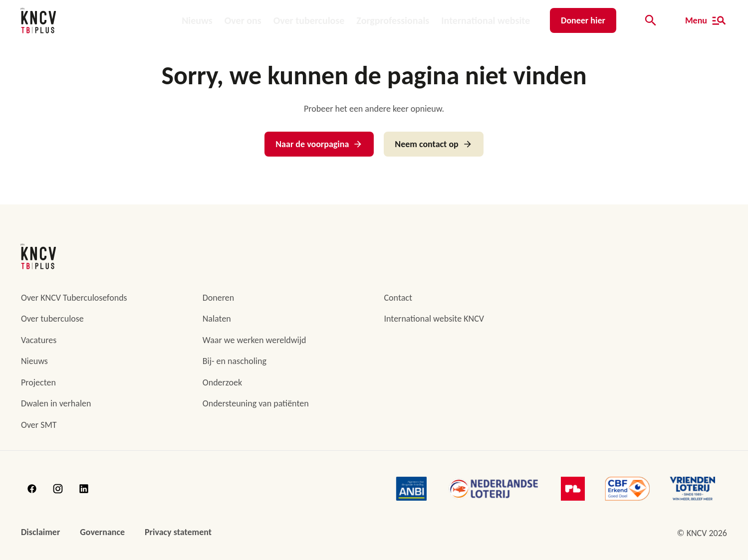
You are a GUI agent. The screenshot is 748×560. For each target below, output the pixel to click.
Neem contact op (433, 144)
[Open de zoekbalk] (651, 20)
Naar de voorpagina (319, 144)
